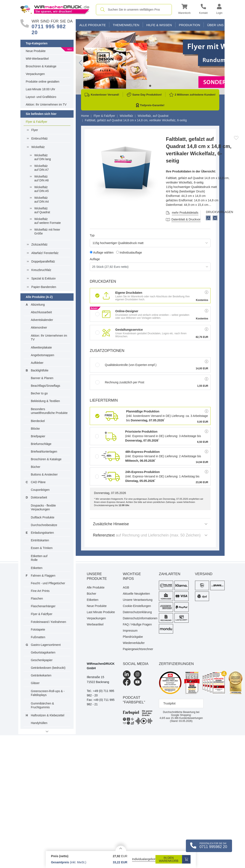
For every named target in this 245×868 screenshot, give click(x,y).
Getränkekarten (41, 675)
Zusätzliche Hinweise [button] (150, 524)
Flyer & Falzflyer (36, 122)
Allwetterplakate (41, 347)
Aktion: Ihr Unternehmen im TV (46, 104)
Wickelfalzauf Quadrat (42, 210)
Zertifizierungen (176, 664)
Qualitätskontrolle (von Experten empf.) (126, 365)
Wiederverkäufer (134, 643)
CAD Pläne (38, 482)
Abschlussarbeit (41, 312)
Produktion (189, 25)
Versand (204, 574)
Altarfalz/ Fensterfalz (45, 253)
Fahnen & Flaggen (43, 576)
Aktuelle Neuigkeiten (137, 594)
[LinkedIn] (127, 674)
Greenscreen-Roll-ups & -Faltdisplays (48, 693)
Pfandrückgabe (133, 637)
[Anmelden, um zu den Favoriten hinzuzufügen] (236, 138)
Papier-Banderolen (44, 287)
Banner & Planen (42, 378)
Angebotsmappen (43, 355)
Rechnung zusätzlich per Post (120, 382)
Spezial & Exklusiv (43, 278)
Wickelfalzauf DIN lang (43, 157)
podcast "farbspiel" (134, 700)
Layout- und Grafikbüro (41, 97)
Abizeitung (38, 305)
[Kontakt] (203, 10)
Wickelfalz (38, 147)
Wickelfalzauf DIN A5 (41, 189)
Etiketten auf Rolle (39, 558)
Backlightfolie (40, 370)
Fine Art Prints (40, 591)
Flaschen (37, 598)
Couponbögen (40, 490)
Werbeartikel (95, 624)
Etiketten (37, 568)
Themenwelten (126, 25)
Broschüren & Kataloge (41, 66)
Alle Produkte (93, 25)
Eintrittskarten (40, 540)
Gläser (35, 683)
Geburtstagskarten (43, 652)
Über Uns (215, 25)
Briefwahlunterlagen (44, 452)
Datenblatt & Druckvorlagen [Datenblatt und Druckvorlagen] (190, 219)
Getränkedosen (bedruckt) (48, 668)
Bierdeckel (38, 421)
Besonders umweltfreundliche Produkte (49, 411)
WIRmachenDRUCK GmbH (101, 666)
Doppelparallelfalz (43, 261)
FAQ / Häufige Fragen (137, 624)
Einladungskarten (42, 533)
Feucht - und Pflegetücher (48, 583)
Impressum (130, 631)
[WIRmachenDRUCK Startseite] (55, 9)
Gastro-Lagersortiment (46, 645)
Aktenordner (39, 327)
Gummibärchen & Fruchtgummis (42, 705)
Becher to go (39, 393)
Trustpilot (169, 703)
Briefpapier (38, 436)
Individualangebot (144, 859)
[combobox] (134, 10)
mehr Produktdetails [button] (185, 213)
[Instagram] (138, 674)
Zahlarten (170, 574)
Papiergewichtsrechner (138, 649)
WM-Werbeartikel (37, 59)
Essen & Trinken (42, 548)
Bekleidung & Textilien (45, 401)
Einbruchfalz (39, 138)
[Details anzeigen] (121, 848)
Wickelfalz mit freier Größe (47, 231)
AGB (126, 587)
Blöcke (35, 429)
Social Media (136, 664)
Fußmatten (38, 637)
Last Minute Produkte (101, 612)
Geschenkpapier (42, 660)
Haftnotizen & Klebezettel (48, 715)
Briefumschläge (41, 444)
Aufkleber (37, 363)
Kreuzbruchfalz (41, 270)
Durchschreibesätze (44, 525)
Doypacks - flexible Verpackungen (43, 507)
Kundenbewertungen (187, 718)
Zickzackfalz (39, 244)
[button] (184, 10)
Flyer (35, 130)
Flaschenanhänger (43, 606)
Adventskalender (42, 320)
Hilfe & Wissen (159, 25)
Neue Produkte (36, 51)
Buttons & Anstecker (44, 474)
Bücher (36, 467)
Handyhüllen (39, 723)
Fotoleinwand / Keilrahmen (48, 622)
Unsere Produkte (97, 576)
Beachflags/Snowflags (46, 386)
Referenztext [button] (150, 535)
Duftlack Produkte (43, 517)
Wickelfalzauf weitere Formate (48, 221)
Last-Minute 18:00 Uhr (41, 89)
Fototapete (38, 629)
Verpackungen (35, 74)
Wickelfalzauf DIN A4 (41, 200)
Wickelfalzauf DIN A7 (41, 168)
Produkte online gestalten (43, 82)
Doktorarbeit (39, 497)
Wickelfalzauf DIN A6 (41, 178)
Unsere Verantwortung (138, 600)
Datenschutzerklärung (137, 612)
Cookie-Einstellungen (137, 606)
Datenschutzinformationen (138, 618)
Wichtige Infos (132, 576)
